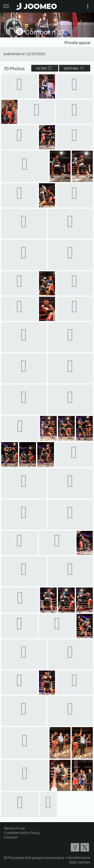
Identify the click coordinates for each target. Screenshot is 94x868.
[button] (13, 842)
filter (45, 68)
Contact (11, 837)
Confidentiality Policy (22, 832)
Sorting (75, 68)
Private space (77, 42)
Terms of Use (14, 828)
